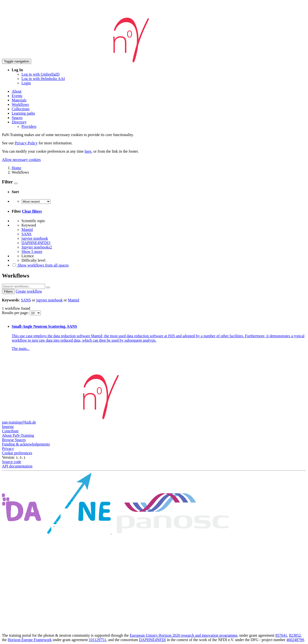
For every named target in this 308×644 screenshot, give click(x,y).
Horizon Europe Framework (30, 640)
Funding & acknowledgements (26, 444)
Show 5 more (32, 252)
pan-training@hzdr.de (19, 422)
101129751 (97, 640)
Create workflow (29, 291)
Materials (19, 100)
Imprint (8, 427)
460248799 (295, 640)
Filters (8, 292)
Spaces (17, 118)
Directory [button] (19, 122)
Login (26, 83)
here (88, 151)
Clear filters (32, 211)
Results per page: (16, 313)
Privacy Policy (26, 143)
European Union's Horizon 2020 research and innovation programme (184, 635)
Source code (12, 462)
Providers (29, 126)
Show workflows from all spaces (40, 265)
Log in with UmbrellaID (40, 74)
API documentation (17, 466)
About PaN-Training (18, 435)
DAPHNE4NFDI (152, 640)
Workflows (20, 104)
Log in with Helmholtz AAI (43, 79)
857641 (281, 635)
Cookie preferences (17, 453)
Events (17, 96)
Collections (21, 109)
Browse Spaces (14, 440)
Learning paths (23, 113)
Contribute (10, 431)
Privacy (8, 449)
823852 (295, 635)
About (17, 91)
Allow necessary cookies (21, 160)
